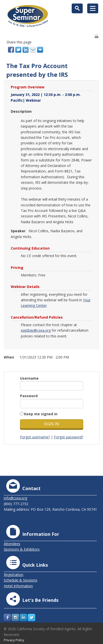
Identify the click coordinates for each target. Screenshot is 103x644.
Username (29, 378)
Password (29, 396)
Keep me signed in (41, 414)
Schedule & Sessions (21, 580)
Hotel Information (18, 586)
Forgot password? (69, 437)
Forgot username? (35, 437)
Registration (14, 575)
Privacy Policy (14, 640)
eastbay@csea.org (36, 330)
